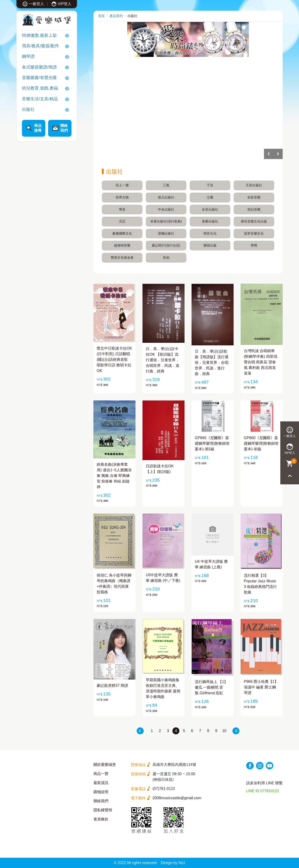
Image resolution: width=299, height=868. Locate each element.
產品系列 (116, 16)
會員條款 (101, 819)
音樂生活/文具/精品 (40, 99)
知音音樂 (254, 197)
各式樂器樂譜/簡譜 (39, 67)
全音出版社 (210, 209)
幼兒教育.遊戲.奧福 (40, 88)
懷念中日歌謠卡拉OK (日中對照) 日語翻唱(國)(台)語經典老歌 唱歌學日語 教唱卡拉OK (114, 359)
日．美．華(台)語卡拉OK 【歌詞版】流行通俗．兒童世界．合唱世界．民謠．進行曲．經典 (163, 360)
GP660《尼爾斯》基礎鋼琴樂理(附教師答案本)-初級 (261, 443)
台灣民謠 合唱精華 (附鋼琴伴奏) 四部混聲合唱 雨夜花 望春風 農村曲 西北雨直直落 (261, 362)
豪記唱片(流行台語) (166, 245)
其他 (166, 257)
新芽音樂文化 (254, 233)
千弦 (210, 185)
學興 (254, 245)
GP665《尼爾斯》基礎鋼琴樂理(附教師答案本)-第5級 (212, 443)
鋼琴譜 (28, 56)
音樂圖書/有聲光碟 (39, 78)
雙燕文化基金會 (122, 257)
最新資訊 (101, 783)
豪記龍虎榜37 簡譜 (112, 686)
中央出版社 (166, 209)
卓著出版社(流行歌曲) (166, 221)
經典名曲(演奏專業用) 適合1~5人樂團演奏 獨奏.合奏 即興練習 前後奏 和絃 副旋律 (114, 476)
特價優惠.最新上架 (39, 35)
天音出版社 (254, 185)
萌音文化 (210, 233)
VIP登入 (61, 4)
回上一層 (122, 185)
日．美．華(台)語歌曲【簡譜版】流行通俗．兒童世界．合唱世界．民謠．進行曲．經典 (212, 363)
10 (224, 731)
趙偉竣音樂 (122, 245)
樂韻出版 (210, 245)
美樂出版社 (210, 221)
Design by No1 (173, 863)
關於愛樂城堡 (105, 765)
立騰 (210, 197)
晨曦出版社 (166, 233)
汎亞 (122, 221)
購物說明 (101, 792)
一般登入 (33, 4)
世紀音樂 (254, 209)
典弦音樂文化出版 (254, 221)
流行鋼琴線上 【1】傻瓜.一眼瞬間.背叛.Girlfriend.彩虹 (211, 687)
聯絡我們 (101, 801)
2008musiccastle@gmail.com (177, 798)
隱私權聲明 (103, 810)
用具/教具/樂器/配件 (41, 46)
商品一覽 (101, 774)
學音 (122, 209)
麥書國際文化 (122, 233)
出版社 (28, 109)
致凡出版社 (166, 197)
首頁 (101, 16)
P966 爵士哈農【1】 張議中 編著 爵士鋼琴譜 (261, 687)
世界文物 (122, 197)
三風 (166, 185)
